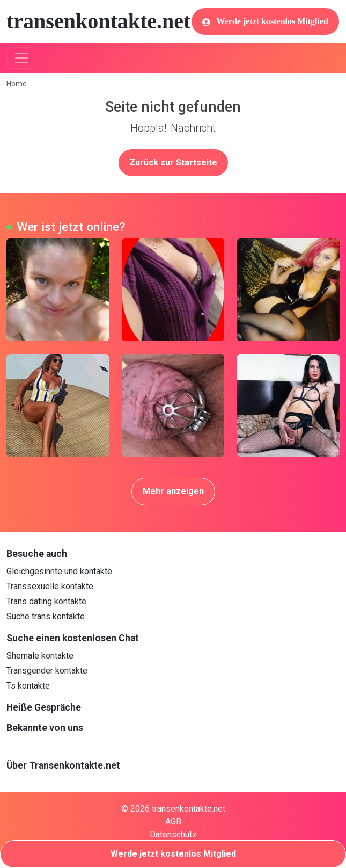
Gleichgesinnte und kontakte (59, 571)
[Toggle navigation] (21, 58)
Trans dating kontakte (46, 601)
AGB (173, 822)
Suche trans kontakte (46, 616)
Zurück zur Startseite (173, 162)
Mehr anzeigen (173, 491)
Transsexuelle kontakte (50, 586)
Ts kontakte (28, 686)
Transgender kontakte (47, 671)
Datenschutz (173, 834)
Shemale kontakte (40, 656)
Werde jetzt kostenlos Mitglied (265, 21)
